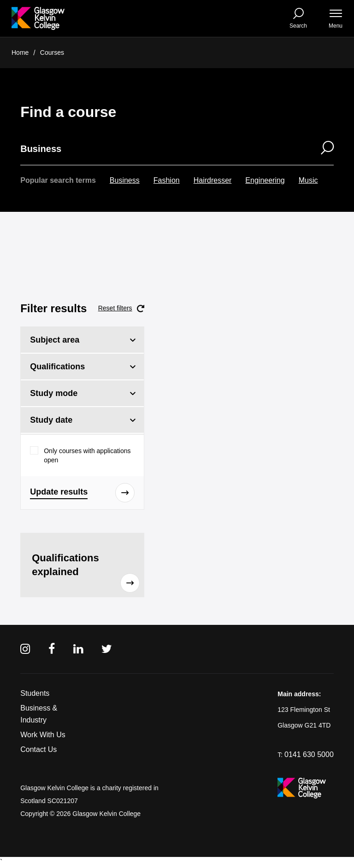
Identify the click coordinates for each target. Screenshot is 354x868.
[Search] (322, 149)
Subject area (55, 340)
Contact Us (38, 749)
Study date (51, 420)
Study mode (54, 393)
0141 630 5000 (309, 754)
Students (35, 693)
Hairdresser (213, 180)
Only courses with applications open (87, 455)
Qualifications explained (86, 572)
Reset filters (121, 309)
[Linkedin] (78, 649)
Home (20, 52)
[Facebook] (52, 649)
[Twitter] (107, 649)
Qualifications (57, 367)
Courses (52, 52)
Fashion (167, 180)
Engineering (265, 180)
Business (125, 180)
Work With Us (43, 735)
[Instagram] (25, 649)
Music (308, 180)
